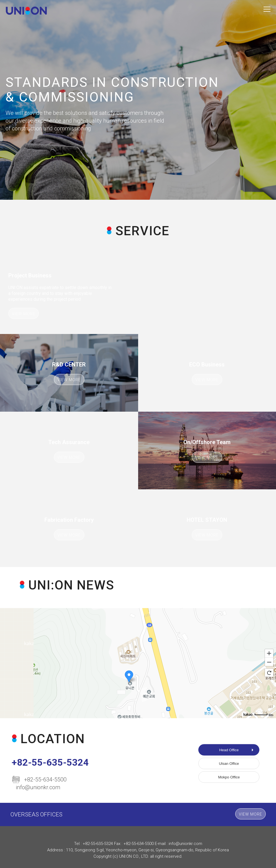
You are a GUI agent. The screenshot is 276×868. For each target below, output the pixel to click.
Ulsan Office (229, 764)
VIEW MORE (24, 314)
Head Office (229, 750)
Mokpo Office (229, 777)
